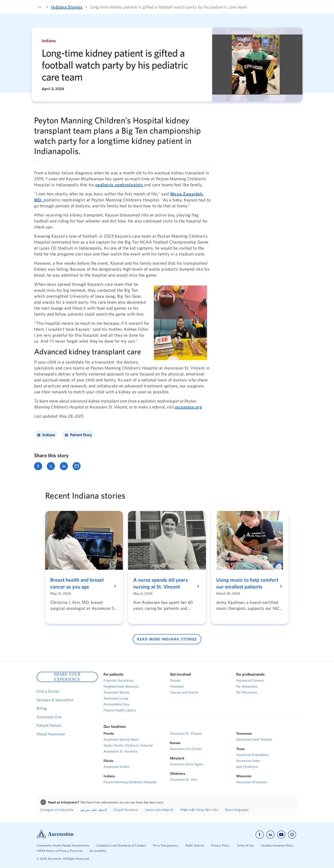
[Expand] (40, 7)
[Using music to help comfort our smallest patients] (247, 583)
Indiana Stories (67, 7)
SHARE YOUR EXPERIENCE (67, 677)
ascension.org (188, 407)
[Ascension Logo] (55, 837)
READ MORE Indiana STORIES (167, 639)
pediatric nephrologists (119, 185)
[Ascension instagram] (292, 835)
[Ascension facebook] (260, 835)
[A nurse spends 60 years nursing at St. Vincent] (164, 583)
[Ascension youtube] (281, 835)
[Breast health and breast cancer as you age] (81, 583)
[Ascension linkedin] (270, 835)
